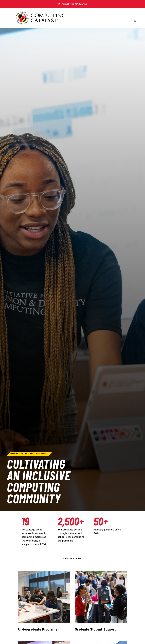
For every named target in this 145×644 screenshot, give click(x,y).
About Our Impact (73, 558)
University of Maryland (73, 4)
